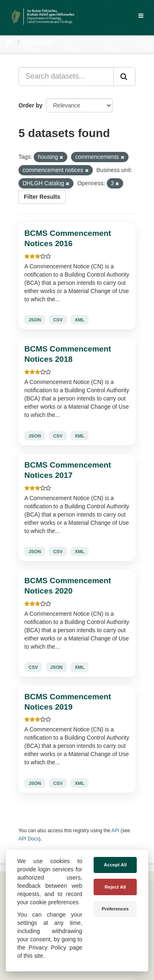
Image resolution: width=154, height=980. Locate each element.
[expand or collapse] (141, 16)
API (115, 831)
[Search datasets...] (66, 77)
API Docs (29, 839)
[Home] (10, 42)
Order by (30, 105)
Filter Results (42, 197)
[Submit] (124, 77)
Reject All (115, 887)
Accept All (115, 865)
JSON (34, 320)
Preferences (115, 909)
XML (80, 320)
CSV (58, 320)
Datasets (39, 42)
